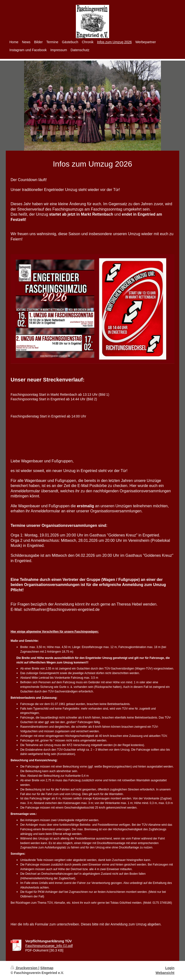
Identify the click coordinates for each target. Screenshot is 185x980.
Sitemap (47, 968)
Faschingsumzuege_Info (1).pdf (49, 946)
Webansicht (165, 973)
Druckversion (24, 968)
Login (170, 968)
